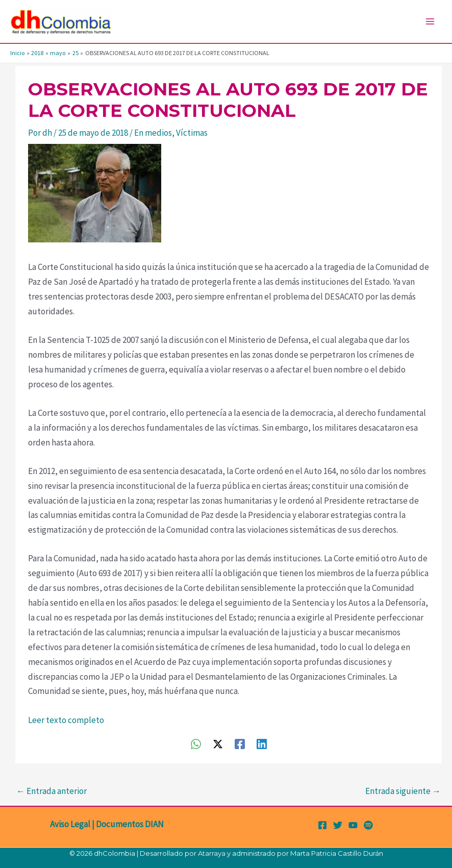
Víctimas (192, 133)
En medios (153, 133)
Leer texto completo (66, 720)
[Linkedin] (262, 743)
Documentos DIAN (130, 824)
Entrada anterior (52, 791)
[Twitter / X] (218, 743)
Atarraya (212, 853)
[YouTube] (353, 825)
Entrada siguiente (403, 791)
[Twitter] (338, 825)
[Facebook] (240, 743)
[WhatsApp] (196, 743)
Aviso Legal (70, 824)
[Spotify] (368, 825)
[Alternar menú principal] (431, 21)
